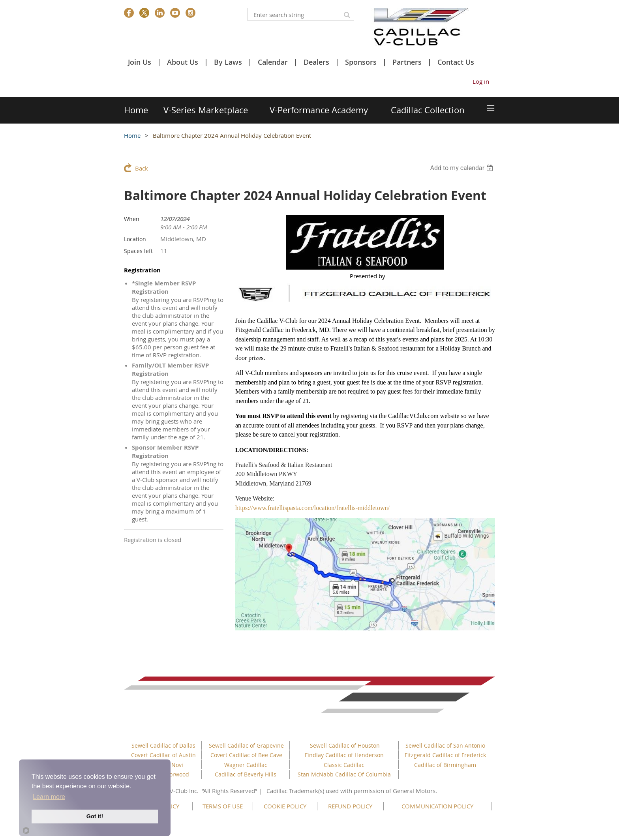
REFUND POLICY (350, 806)
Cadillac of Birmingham (445, 765)
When (132, 219)
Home (132, 135)
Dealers (316, 62)
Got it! (95, 816)
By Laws (228, 62)
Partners (407, 62)
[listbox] (462, 168)
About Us (183, 62)
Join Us (140, 62)
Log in (481, 81)
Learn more (49, 797)
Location (135, 239)
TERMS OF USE (223, 806)
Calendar (273, 62)
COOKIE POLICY (285, 806)
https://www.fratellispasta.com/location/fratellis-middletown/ (312, 508)
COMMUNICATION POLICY (437, 806)
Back (142, 168)
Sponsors (361, 62)
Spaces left (138, 251)
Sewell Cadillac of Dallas (163, 745)
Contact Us (456, 62)
